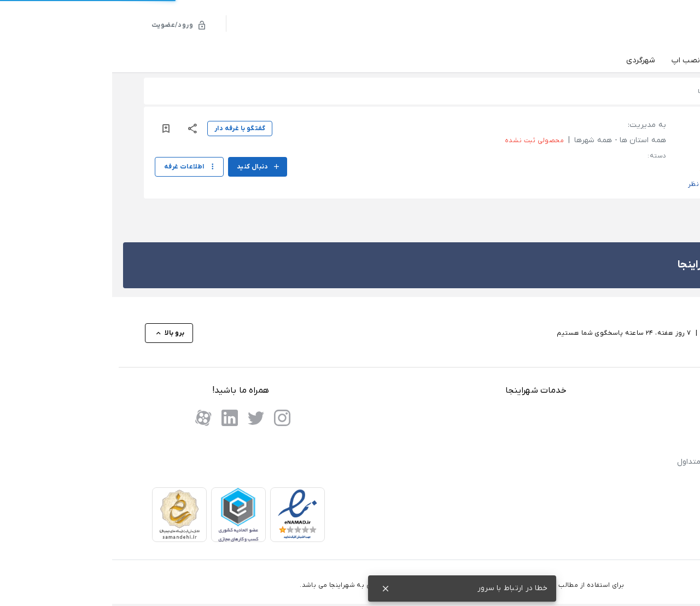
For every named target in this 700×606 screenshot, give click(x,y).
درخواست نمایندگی (628, 430)
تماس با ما (641, 509)
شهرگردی (529, 60)
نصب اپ (574, 60)
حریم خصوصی (635, 494)
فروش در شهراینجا (628, 446)
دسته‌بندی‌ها (634, 61)
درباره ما (645, 525)
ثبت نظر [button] (588, 184)
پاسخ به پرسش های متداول (612, 462)
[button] (614, 137)
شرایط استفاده (635, 478)
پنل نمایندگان (635, 414)
